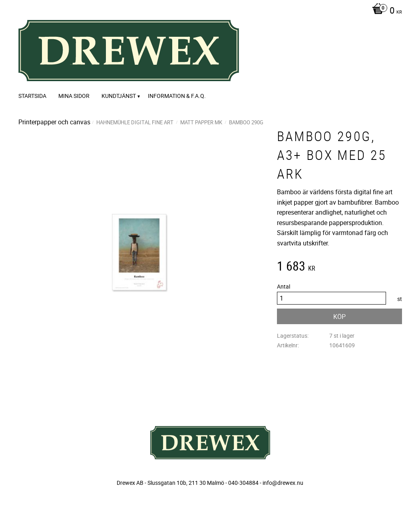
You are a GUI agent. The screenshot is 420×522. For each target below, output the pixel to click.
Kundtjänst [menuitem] (119, 96)
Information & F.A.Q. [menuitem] (177, 96)
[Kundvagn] (385, 11)
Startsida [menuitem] (32, 96)
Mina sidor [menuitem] (74, 96)
